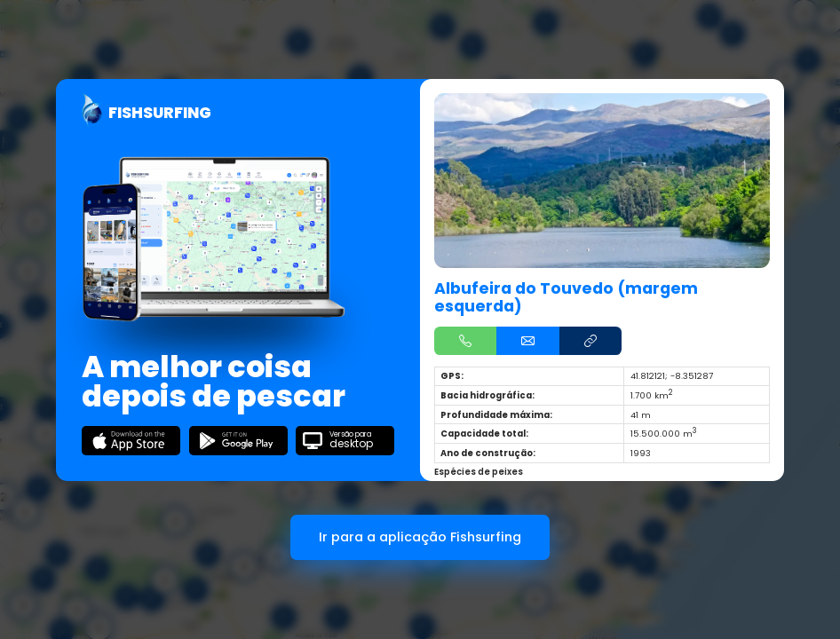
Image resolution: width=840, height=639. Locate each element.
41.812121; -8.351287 (672, 376)
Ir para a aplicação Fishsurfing (420, 537)
